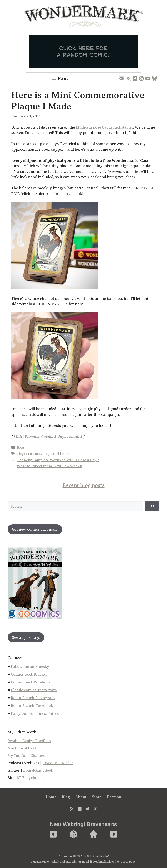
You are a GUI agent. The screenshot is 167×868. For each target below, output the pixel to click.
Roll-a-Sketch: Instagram (33, 698)
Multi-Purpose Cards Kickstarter (104, 127)
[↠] (152, 506)
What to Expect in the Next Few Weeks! (49, 466)
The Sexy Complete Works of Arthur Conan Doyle (58, 460)
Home (51, 797)
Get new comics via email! (35, 529)
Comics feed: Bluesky (29, 674)
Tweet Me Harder (58, 763)
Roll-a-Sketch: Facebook (32, 705)
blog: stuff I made (57, 454)
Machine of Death (23, 748)
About (81, 797)
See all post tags (26, 637)
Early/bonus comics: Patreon (36, 713)
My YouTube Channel (26, 755)
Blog (21, 447)
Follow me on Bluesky (30, 666)
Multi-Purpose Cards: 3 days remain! (48, 436)
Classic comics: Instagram (34, 690)
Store (97, 797)
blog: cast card (29, 454)
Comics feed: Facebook (31, 682)
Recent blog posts (84, 485)
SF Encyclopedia (31, 778)
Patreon (114, 797)
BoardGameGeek (38, 770)
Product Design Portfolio (29, 741)
